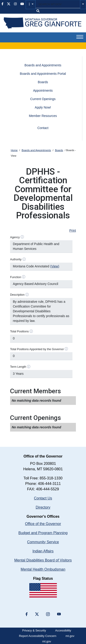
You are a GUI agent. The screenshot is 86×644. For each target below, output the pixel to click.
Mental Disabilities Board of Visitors (43, 560)
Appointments (43, 91)
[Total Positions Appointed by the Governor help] (66, 349)
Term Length (18, 367)
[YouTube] (59, 614)
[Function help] (24, 277)
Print (73, 230)
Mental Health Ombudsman (43, 569)
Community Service (43, 542)
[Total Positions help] (31, 331)
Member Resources (43, 116)
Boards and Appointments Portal (43, 74)
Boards (43, 82)
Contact (43, 128)
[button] (31, 5)
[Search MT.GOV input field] (58, 4)
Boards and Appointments (43, 65)
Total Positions (19, 331)
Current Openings (43, 99)
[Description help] (27, 295)
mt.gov (70, 636)
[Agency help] (22, 237)
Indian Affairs (43, 551)
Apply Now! (43, 107)
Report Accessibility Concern (38, 636)
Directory (43, 507)
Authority (16, 259)
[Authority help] (24, 259)
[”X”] (37, 614)
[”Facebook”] (27, 614)
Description (17, 295)
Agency (15, 237)
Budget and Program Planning (43, 533)
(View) (55, 266)
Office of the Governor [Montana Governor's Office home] (43, 524)
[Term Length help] (29, 367)
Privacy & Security (34, 630)
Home (14, 150)
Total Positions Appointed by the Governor (37, 349)
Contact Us (43, 498)
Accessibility (63, 630)
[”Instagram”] (48, 614)
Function (16, 277)
